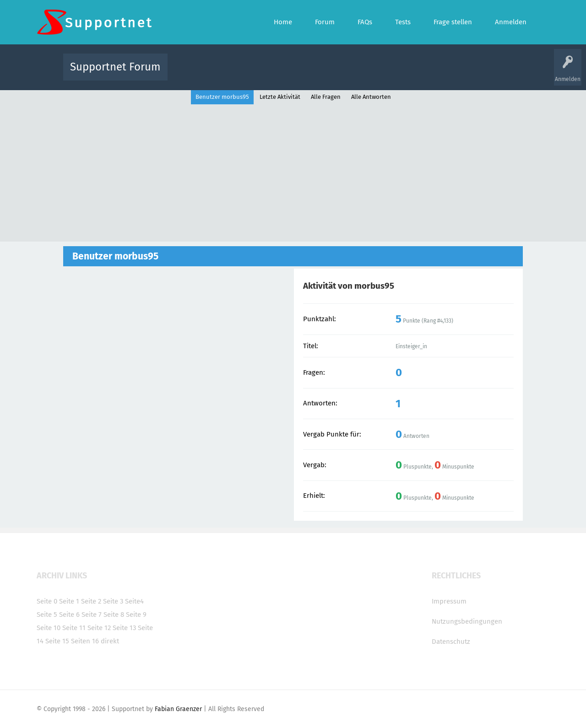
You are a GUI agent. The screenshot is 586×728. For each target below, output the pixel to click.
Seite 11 (74, 628)
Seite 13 (124, 628)
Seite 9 (136, 615)
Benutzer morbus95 (222, 97)
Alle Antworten (371, 97)
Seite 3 (113, 601)
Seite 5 (47, 615)
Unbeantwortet (305, 73)
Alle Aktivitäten (193, 73)
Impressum (449, 601)
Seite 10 (49, 628)
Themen (342, 73)
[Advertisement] (293, 173)
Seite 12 (99, 628)
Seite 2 (91, 601)
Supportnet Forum (115, 67)
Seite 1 (69, 601)
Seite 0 (47, 601)
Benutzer (407, 73)
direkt (110, 641)
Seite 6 (69, 615)
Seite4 (134, 601)
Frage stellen (443, 73)
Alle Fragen (235, 73)
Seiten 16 (85, 641)
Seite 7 (92, 615)
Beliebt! (267, 73)
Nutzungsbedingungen (467, 621)
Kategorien (374, 73)
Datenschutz (451, 642)
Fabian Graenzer (178, 709)
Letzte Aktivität (280, 97)
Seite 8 (114, 615)
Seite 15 (57, 641)
